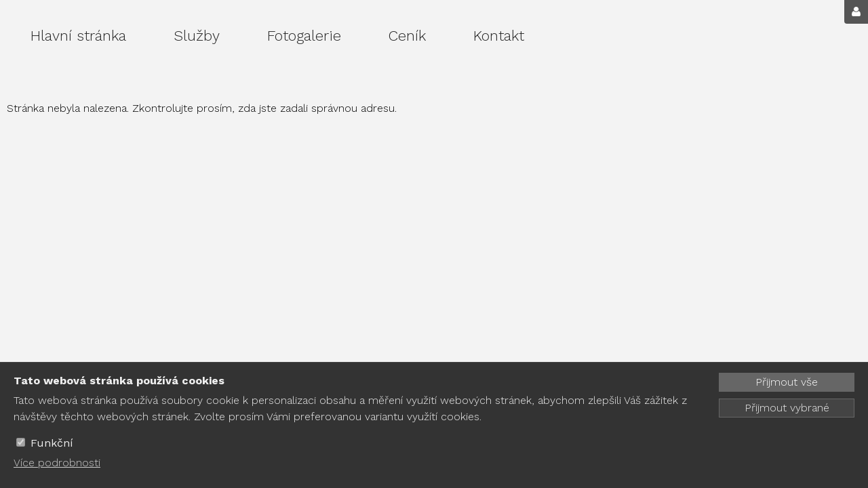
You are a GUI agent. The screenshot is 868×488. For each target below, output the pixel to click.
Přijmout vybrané (787, 408)
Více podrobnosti (57, 463)
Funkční (52, 443)
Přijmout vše (787, 382)
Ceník (407, 36)
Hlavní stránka (78, 36)
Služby (197, 36)
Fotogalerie (304, 36)
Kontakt (499, 36)
